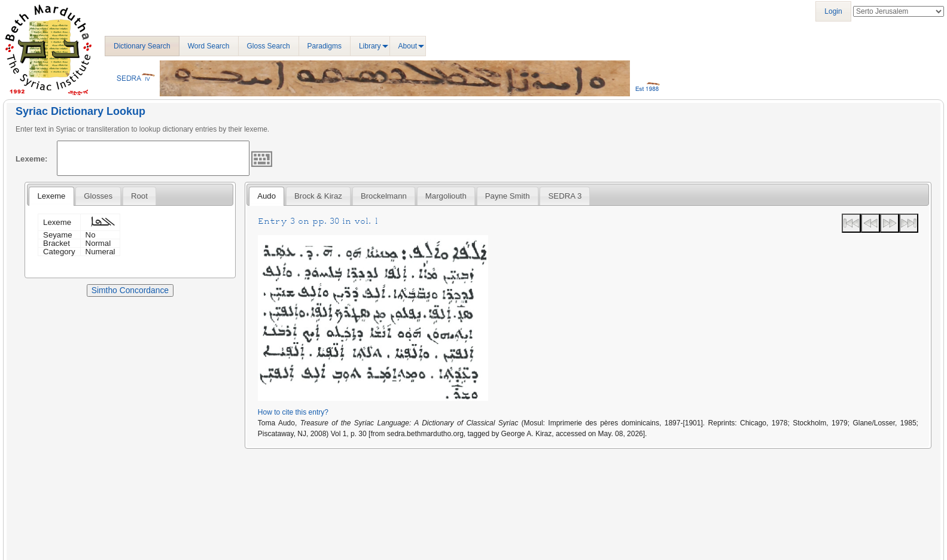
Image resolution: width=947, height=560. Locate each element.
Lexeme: (32, 159)
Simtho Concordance (130, 290)
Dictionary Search (142, 46)
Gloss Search (269, 46)
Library (370, 46)
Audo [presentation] (267, 196)
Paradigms (325, 46)
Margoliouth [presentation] (446, 196)
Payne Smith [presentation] (508, 196)
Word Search (209, 46)
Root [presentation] (139, 196)
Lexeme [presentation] (51, 196)
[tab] (51, 196)
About (408, 46)
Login (833, 11)
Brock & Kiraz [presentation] (318, 196)
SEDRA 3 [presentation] (565, 196)
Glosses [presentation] (98, 196)
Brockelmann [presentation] (384, 196)
